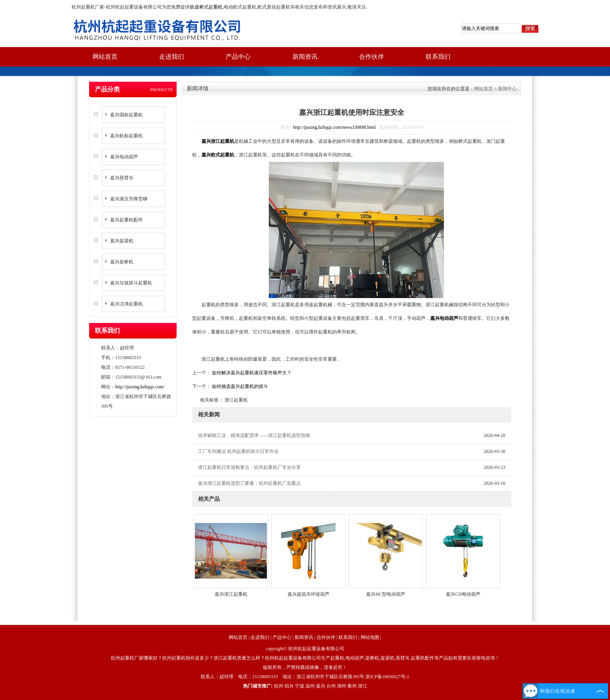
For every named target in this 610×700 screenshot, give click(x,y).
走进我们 (172, 57)
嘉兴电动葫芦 (124, 157)
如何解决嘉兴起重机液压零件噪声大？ (251, 373)
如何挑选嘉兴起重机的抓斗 (239, 386)
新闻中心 (507, 89)
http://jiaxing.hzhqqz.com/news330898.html (334, 127)
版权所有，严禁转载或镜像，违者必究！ (305, 667)
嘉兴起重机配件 (126, 220)
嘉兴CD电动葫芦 (463, 594)
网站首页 (105, 57)
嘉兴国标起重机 (126, 115)
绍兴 (289, 686)
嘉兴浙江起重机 (231, 594)
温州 (310, 686)
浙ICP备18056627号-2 (387, 677)
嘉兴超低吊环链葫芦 (309, 594)
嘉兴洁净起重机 (126, 304)
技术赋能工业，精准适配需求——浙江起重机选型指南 (254, 435)
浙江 (363, 686)
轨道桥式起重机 (206, 7)
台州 (331, 686)
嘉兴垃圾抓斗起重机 (131, 283)
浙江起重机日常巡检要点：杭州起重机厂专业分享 (249, 467)
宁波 (300, 686)
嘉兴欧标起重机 (126, 136)
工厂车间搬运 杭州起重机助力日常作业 (238, 451)
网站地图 (370, 637)
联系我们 (438, 57)
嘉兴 (321, 686)
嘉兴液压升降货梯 (129, 199)
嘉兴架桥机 (122, 262)
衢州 (352, 686)
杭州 (279, 686)
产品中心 (238, 57)
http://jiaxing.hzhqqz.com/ (140, 387)
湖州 (342, 686)
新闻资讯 (305, 57)
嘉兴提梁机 (122, 241)
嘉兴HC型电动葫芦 (386, 594)
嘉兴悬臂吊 (122, 178)
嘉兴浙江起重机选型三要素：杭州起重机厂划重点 (249, 483)
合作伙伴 (372, 57)
